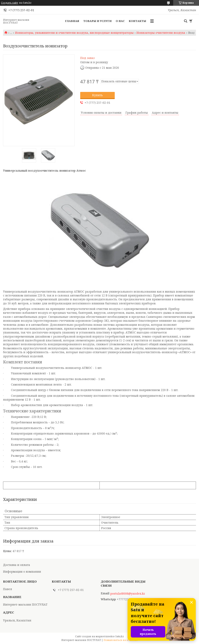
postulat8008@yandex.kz (128, 594)
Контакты (137, 21)
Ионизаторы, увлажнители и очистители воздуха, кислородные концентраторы (74, 33)
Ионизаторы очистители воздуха (161, 33)
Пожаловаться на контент (121, 640)
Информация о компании (22, 572)
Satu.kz (120, 636)
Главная (72, 21)
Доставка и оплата (17, 565)
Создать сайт (10, 3)
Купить (97, 95)
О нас (120, 21)
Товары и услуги (97, 21)
